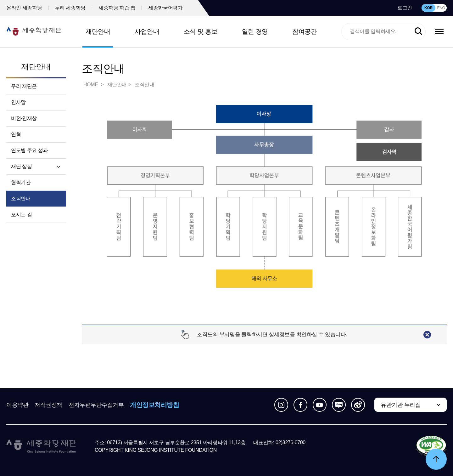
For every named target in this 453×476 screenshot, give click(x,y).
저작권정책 (48, 405)
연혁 (16, 134)
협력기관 (21, 182)
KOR (428, 8)
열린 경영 (255, 31)
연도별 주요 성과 (29, 150)
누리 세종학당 (70, 8)
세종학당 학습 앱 (117, 8)
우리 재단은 (24, 86)
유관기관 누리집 (401, 405)
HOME (91, 85)
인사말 (18, 102)
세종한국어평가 (165, 8)
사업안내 (147, 31)
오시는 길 (21, 215)
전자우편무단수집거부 (96, 405)
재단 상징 (21, 166)
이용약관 (17, 405)
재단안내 (98, 31)
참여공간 (305, 31)
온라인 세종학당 (24, 8)
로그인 (405, 8)
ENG (441, 8)
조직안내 (21, 198)
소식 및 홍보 (201, 31)
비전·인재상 (24, 118)
